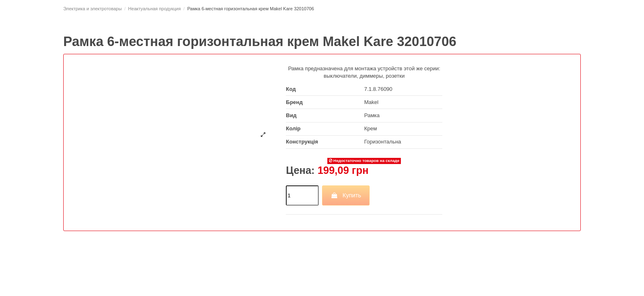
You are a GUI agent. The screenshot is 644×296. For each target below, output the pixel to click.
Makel (371, 102)
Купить (346, 195)
